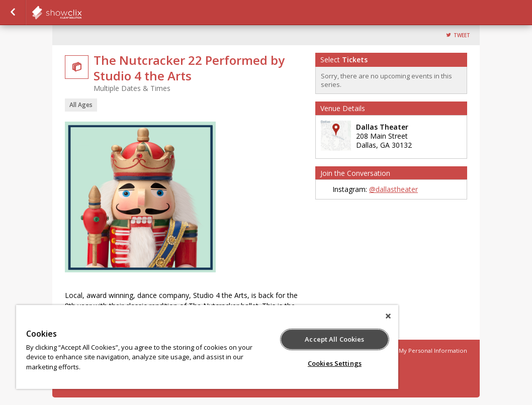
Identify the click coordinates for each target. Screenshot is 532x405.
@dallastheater (393, 189)
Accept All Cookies (334, 339)
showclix (81, 13)
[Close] (388, 316)
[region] (207, 347)
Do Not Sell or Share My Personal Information (404, 350)
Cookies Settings (335, 363)
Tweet (462, 35)
